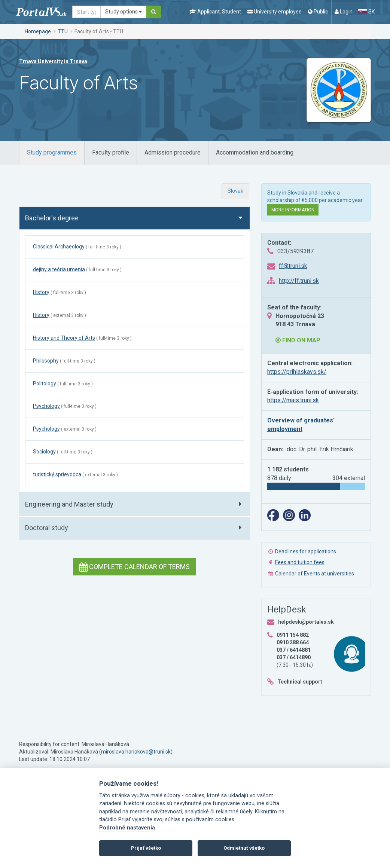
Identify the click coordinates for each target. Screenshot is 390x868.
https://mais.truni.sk (293, 400)
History (41, 292)
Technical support (300, 682)
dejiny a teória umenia (59, 269)
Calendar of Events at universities (315, 574)
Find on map (298, 340)
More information (293, 210)
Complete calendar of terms (135, 567)
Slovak (235, 191)
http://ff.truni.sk (299, 281)
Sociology (44, 452)
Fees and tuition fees (300, 562)
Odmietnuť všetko (244, 848)
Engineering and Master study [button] (69, 504)
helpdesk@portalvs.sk (306, 622)
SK (366, 12)
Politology (45, 383)
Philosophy (46, 361)
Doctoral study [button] (47, 528)
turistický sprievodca (57, 474)
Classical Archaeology (59, 247)
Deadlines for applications (306, 551)
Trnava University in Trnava (53, 61)
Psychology (46, 406)
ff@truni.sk (293, 266)
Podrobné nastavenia (127, 828)
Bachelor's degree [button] (52, 218)
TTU (63, 31)
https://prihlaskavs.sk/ (297, 372)
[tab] (52, 153)
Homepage (38, 31)
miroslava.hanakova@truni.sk (136, 752)
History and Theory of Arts (64, 338)
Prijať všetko (146, 848)
